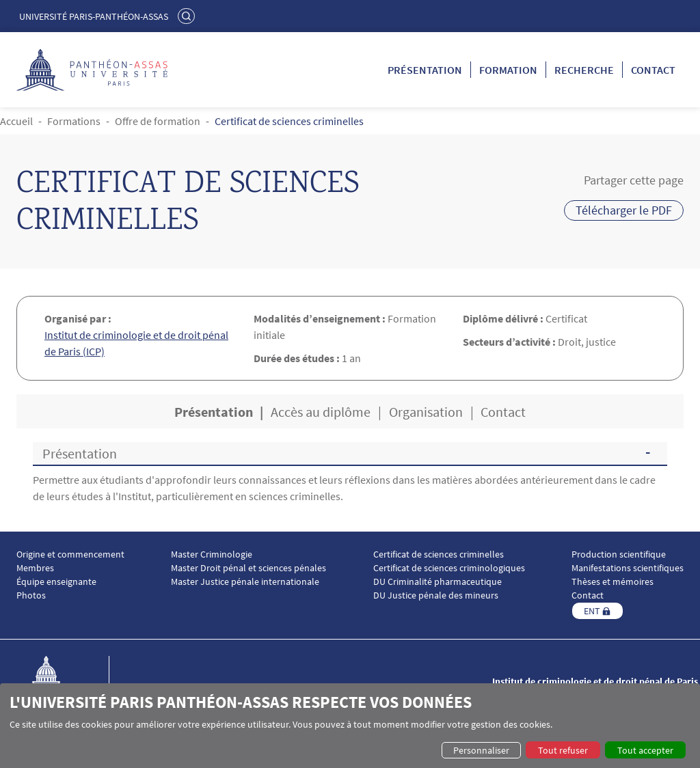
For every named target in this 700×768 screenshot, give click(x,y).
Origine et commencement (70, 554)
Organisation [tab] (426, 412)
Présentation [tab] (214, 412)
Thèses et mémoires (612, 582)
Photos (31, 595)
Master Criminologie (212, 554)
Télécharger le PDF (624, 210)
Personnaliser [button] (481, 750)
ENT (592, 611)
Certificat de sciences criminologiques (449, 568)
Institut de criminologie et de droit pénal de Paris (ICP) (136, 343)
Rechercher (188, 16)
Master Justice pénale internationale (245, 582)
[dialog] (350, 726)
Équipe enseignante (56, 582)
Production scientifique (619, 554)
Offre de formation (158, 121)
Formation (508, 70)
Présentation (425, 70)
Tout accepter (645, 750)
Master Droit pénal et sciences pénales (248, 568)
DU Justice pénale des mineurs (436, 595)
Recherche (584, 70)
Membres (35, 568)
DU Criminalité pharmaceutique (437, 582)
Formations (74, 121)
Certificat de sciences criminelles (439, 554)
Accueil (16, 121)
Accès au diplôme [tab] (321, 412)
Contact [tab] (503, 412)
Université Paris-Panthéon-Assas (94, 16)
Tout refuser (563, 750)
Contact (653, 70)
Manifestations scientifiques (628, 568)
